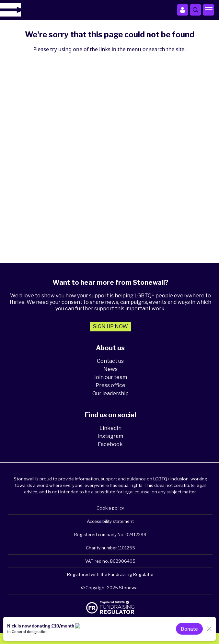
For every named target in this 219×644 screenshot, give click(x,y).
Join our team (110, 377)
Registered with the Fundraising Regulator (110, 574)
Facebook (110, 444)
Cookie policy (110, 508)
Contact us (110, 361)
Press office (110, 385)
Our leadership (110, 393)
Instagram (110, 436)
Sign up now (110, 326)
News (110, 369)
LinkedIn (110, 428)
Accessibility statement (110, 521)
